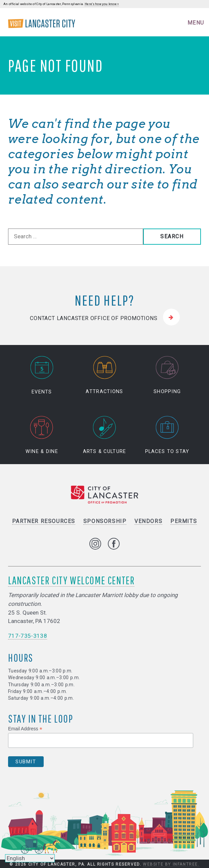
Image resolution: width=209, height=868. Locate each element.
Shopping (167, 375)
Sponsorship (105, 521)
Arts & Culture (105, 435)
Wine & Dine (42, 435)
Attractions (104, 375)
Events (42, 375)
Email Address (25, 729)
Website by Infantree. (171, 864)
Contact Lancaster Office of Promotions (94, 318)
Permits (184, 521)
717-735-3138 (28, 636)
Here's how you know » (102, 4)
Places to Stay (167, 435)
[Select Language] (30, 858)
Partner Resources (44, 521)
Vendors (148, 521)
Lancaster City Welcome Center (71, 580)
